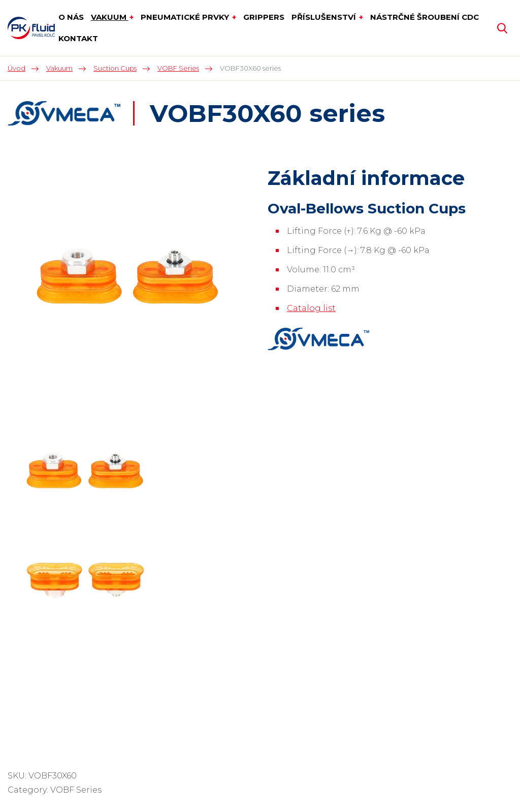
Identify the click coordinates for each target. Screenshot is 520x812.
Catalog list (311, 308)
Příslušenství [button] (325, 17)
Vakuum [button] (110, 17)
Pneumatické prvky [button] (186, 17)
